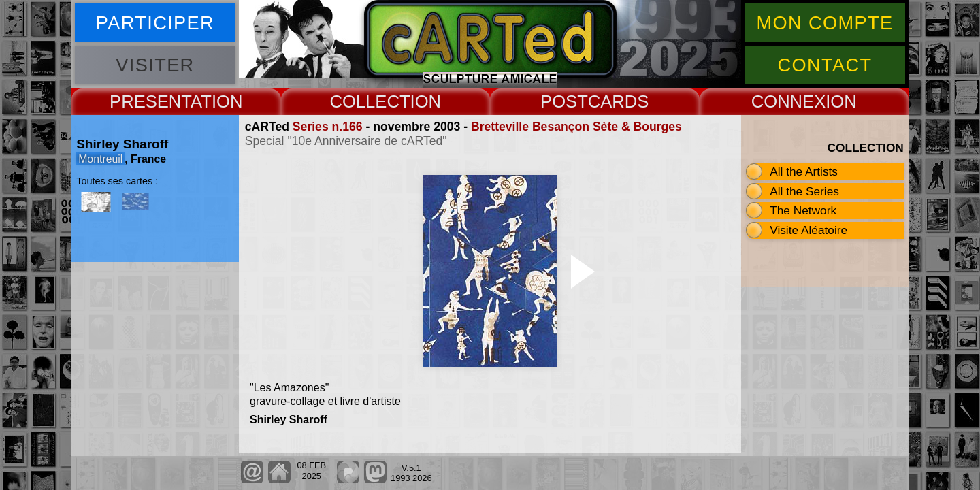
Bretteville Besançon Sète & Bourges (576, 127)
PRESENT (150, 101)
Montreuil (100, 159)
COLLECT (370, 101)
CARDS (619, 101)
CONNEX (789, 101)
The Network (803, 210)
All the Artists (804, 171)
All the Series (804, 191)
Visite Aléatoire (808, 230)
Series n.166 (328, 127)
